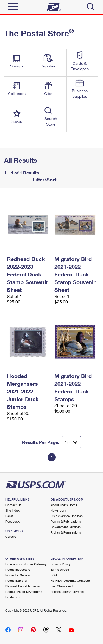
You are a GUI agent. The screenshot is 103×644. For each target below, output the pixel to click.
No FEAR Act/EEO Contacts (70, 581)
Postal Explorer (16, 581)
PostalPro (12, 597)
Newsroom (58, 510)
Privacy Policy (61, 564)
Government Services (66, 527)
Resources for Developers (24, 592)
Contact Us (13, 505)
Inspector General (18, 575)
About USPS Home (64, 505)
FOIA (54, 575)
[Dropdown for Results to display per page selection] (71, 442)
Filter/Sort (44, 180)
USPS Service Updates (67, 516)
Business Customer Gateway (26, 564)
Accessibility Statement (67, 592)
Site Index (12, 510)
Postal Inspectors (18, 570)
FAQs (9, 516)
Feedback (12, 521)
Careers (11, 536)
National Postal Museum (23, 586)
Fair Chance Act (62, 586)
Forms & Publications (66, 521)
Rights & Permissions (66, 532)
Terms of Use (60, 570)
